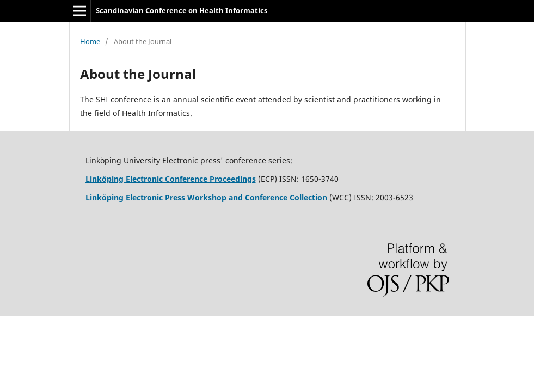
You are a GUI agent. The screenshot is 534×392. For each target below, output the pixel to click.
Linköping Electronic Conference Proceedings (171, 179)
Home (90, 41)
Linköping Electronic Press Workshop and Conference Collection (206, 197)
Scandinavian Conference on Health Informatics (182, 10)
